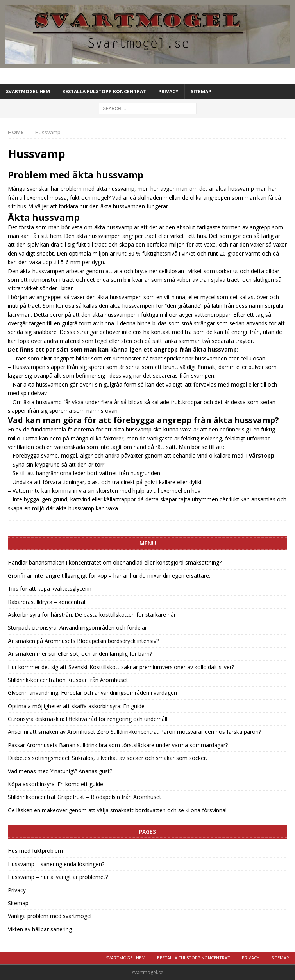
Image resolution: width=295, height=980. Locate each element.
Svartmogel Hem (28, 91)
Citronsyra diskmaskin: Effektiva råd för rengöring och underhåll (88, 719)
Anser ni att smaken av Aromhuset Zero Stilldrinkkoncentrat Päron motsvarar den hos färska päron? (134, 732)
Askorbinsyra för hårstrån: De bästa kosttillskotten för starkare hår (92, 615)
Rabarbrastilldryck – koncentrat (47, 602)
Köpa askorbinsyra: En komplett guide (55, 784)
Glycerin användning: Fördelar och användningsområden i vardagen (92, 693)
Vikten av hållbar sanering (40, 929)
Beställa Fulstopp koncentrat (104, 91)
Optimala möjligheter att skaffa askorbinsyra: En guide (76, 706)
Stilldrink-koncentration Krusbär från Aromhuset (68, 680)
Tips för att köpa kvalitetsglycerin (50, 589)
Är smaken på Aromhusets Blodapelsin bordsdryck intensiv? (83, 641)
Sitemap (201, 91)
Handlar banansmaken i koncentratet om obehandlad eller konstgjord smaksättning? (115, 562)
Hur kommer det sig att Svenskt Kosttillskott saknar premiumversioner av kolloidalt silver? (121, 667)
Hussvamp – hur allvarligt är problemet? (58, 877)
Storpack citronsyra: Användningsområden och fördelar (77, 628)
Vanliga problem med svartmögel (50, 916)
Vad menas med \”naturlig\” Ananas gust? (60, 771)
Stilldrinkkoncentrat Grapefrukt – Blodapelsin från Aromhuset (85, 797)
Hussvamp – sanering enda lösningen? (56, 864)
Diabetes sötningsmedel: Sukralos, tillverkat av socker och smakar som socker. (107, 758)
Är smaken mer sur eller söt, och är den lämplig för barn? (80, 654)
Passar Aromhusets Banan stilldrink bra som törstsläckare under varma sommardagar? (118, 745)
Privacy (168, 91)
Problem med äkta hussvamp (76, 175)
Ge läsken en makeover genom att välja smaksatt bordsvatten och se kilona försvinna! (117, 810)
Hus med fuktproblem (35, 851)
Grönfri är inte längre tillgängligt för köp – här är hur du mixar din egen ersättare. (109, 576)
